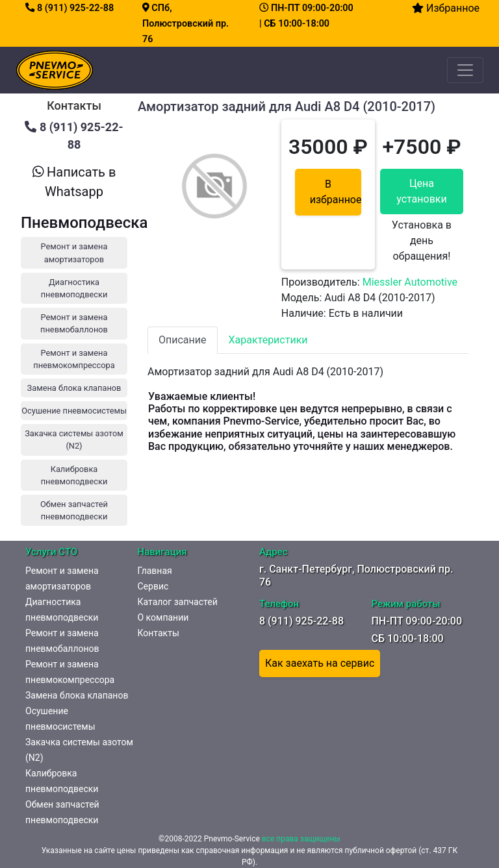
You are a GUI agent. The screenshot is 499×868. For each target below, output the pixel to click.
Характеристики (268, 340)
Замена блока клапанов (77, 695)
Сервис (153, 586)
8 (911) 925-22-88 (70, 8)
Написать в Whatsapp (74, 182)
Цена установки (422, 191)
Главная (155, 571)
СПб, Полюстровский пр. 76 (186, 24)
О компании (163, 617)
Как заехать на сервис (320, 663)
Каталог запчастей (178, 602)
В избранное (336, 192)
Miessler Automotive (410, 282)
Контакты (159, 633)
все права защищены (301, 839)
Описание (183, 340)
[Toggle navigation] (465, 70)
